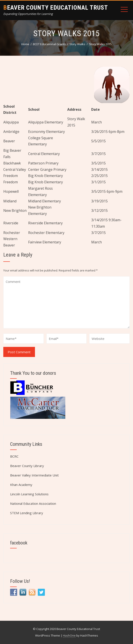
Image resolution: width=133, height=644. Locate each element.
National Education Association (33, 503)
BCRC (14, 456)
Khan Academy (21, 485)
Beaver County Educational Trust (56, 8)
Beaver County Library (27, 466)
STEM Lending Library (27, 513)
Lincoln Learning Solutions (29, 494)
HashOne (69, 635)
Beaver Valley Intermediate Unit (34, 475)
